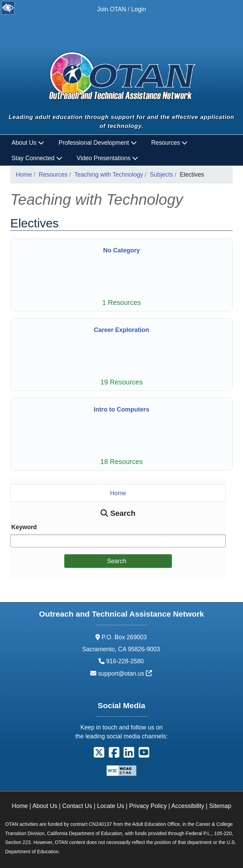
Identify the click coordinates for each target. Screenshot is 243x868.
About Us (45, 806)
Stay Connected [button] (37, 158)
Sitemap (220, 806)
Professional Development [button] (98, 143)
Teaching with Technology (109, 175)
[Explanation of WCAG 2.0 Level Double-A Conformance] (121, 770)
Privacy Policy (148, 806)
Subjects (161, 175)
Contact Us (77, 806)
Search (117, 561)
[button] (99, 755)
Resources (53, 175)
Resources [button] (169, 143)
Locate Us (111, 806)
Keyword (24, 527)
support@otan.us (125, 674)
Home (24, 175)
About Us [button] (28, 143)
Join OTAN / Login (121, 9)
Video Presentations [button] (107, 158)
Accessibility (188, 806)
